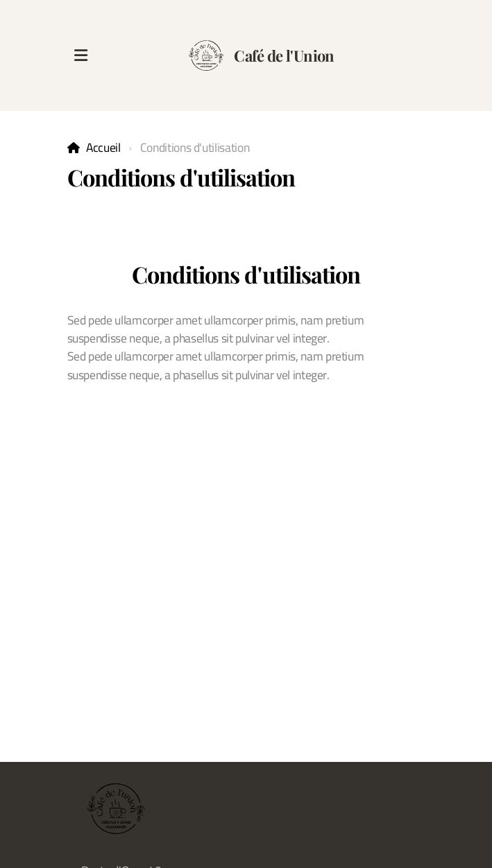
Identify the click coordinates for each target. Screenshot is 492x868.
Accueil (103, 147)
